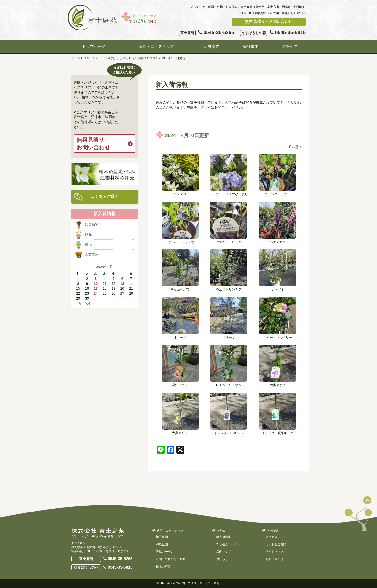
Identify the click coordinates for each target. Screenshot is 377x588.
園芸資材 (92, 255)
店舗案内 (212, 47)
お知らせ (222, 559)
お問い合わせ (274, 559)
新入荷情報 (224, 537)
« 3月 (78, 303)
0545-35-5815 (273, 33)
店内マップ (224, 552)
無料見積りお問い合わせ (94, 144)
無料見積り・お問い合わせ (269, 22)
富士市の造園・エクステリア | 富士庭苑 (193, 583)
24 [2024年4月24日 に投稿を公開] (96, 293)
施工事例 (162, 537)
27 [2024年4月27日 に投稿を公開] (122, 293)
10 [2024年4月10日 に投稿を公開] (96, 284)
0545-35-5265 (207, 33)
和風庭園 (162, 544)
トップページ (94, 47)
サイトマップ (274, 552)
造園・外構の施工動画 (171, 559)
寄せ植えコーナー (228, 544)
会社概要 (251, 47)
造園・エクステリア (156, 47)
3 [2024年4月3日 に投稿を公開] (96, 279)
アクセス (290, 47)
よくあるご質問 (105, 197)
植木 (298, 147)
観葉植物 (92, 224)
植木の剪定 (163, 567)
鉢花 (88, 234)
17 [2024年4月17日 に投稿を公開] (96, 288)
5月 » (89, 303)
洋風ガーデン (165, 552)
